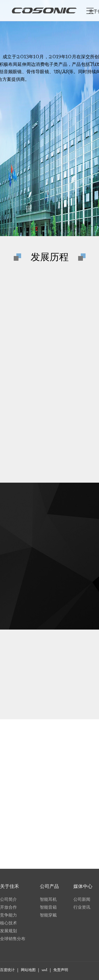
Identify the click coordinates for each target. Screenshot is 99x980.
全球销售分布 (13, 939)
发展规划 (8, 931)
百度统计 (7, 970)
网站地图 (28, 970)
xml (44, 970)
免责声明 (61, 970)
